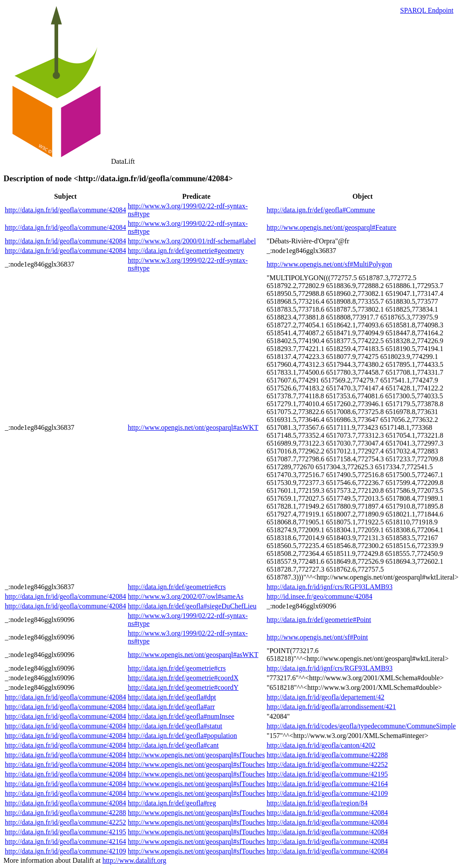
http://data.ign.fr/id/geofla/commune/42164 (327, 784)
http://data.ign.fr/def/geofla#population (182, 736)
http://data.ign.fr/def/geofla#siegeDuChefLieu (192, 606)
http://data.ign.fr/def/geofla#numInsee (181, 716)
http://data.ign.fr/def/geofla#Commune (321, 210)
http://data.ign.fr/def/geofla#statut (175, 726)
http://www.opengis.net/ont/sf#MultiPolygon (329, 264)
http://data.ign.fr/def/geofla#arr (171, 707)
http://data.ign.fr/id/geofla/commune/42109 (327, 793)
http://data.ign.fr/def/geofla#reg (172, 803)
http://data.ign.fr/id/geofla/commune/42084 (65, 210)
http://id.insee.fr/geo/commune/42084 (320, 596)
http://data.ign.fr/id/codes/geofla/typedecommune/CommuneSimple (361, 726)
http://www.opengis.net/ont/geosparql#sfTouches (196, 755)
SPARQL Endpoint (427, 10)
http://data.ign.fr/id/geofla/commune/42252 (327, 764)
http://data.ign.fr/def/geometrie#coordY (183, 687)
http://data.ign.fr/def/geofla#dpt (172, 697)
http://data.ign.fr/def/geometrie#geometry (186, 251)
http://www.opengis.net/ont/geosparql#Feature (332, 227)
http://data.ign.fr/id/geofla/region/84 (317, 803)
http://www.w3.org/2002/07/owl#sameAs (185, 596)
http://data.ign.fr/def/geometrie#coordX (183, 678)
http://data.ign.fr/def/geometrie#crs (177, 587)
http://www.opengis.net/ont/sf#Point (317, 637)
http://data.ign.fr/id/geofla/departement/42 (326, 697)
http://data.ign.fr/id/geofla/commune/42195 (327, 774)
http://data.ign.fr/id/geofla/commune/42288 (327, 755)
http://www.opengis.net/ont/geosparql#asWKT (193, 427)
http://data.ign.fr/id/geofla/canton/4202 (321, 745)
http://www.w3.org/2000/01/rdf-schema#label (192, 241)
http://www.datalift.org (134, 860)
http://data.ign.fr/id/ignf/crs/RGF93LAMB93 (330, 587)
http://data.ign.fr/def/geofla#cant (173, 745)
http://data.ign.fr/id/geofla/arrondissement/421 (331, 707)
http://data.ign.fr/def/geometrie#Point (319, 620)
